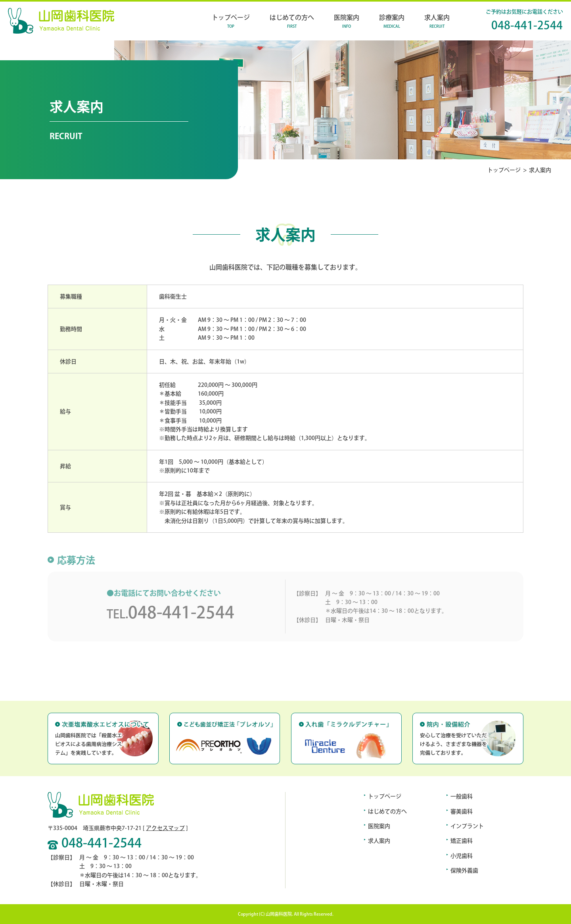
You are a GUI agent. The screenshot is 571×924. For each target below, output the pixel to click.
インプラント (467, 826)
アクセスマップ (165, 828)
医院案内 (379, 826)
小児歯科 (462, 856)
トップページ (504, 170)
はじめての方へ (387, 811)
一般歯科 (462, 796)
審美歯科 (462, 811)
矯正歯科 (462, 841)
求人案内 (379, 841)
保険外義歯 (464, 870)
